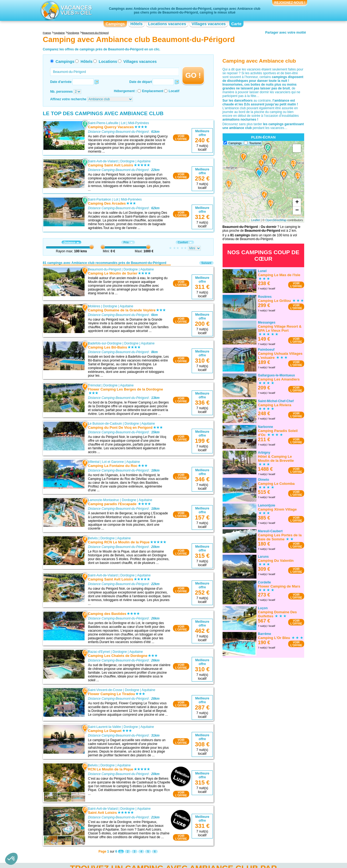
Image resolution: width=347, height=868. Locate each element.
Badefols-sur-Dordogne (105, 343)
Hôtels (136, 24)
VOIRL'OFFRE (181, 138)
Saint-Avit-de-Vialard (103, 161)
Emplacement (153, 91)
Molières (94, 306)
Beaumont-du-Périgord (104, 269)
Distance (71, 242)
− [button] (297, 211)
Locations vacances (167, 24)
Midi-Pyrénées (139, 123)
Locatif (174, 91)
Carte (236, 24)
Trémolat (94, 385)
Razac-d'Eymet (99, 652)
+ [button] (297, 202)
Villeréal (94, 462)
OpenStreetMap (276, 220)
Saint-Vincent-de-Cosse (105, 690)
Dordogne (128, 161)
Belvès (93, 538)
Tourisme (255, 143)
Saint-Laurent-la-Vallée (104, 727)
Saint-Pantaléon (99, 199)
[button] (11, 859)
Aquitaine (144, 161)
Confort (185, 242)
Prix (128, 242)
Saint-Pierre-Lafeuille (103, 123)
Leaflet (256, 220)
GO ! (193, 75)
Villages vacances (209, 24)
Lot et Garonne (113, 462)
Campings (115, 24)
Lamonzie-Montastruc (103, 500)
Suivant (206, 263)
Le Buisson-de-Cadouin (105, 424)
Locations (108, 62)
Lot (123, 123)
